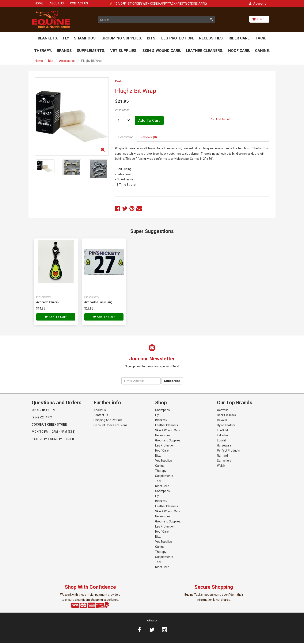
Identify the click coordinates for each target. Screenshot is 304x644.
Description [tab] (126, 138)
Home (39, 62)
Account (258, 4)
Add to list (221, 120)
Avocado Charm (47, 303)
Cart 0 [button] (259, 19)
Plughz (119, 82)
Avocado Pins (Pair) (98, 303)
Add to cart (149, 121)
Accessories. (68, 62)
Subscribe (172, 382)
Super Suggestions (152, 232)
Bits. (51, 62)
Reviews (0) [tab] (149, 138)
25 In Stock (122, 111)
